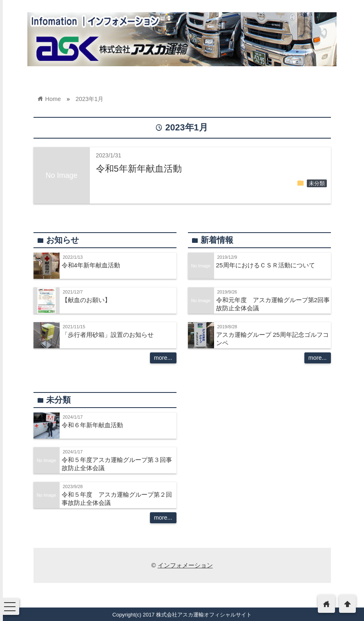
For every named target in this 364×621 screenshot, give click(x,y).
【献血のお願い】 (86, 300)
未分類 (317, 184)
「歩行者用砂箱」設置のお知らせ (108, 335)
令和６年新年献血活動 (92, 425)
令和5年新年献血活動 (139, 169)
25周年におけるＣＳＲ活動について (266, 265)
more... (163, 358)
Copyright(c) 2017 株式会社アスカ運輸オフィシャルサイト (182, 615)
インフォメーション (185, 565)
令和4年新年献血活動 (91, 265)
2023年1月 (89, 99)
